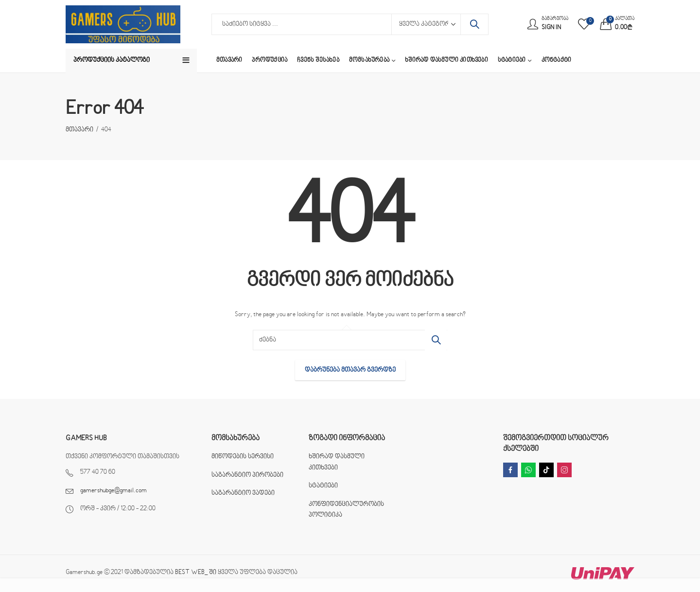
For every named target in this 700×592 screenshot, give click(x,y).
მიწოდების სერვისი (243, 457)
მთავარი (79, 130)
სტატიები (323, 486)
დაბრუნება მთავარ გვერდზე (350, 370)
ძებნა (474, 24)
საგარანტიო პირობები (247, 475)
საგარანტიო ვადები (243, 493)
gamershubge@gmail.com (114, 491)
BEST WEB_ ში (196, 573)
